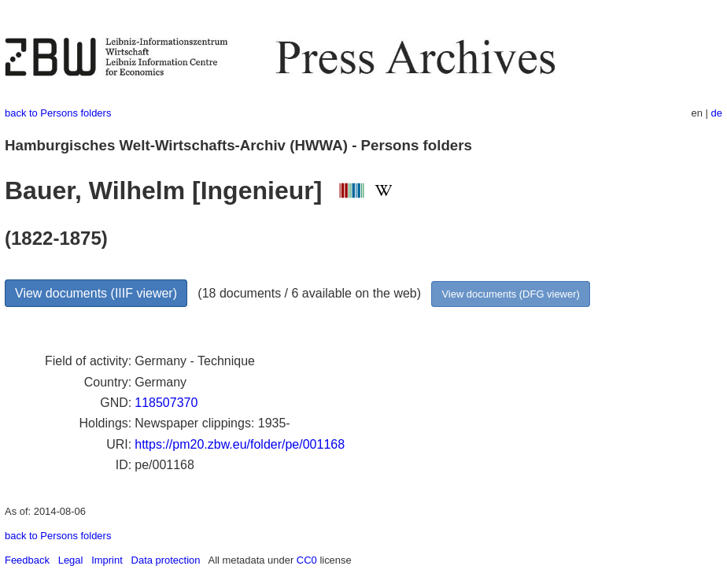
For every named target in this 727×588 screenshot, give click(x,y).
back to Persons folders (58, 113)
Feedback (27, 560)
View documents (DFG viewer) (510, 294)
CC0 (307, 560)
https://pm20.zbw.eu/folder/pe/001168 (240, 444)
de (717, 113)
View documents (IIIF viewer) (96, 293)
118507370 (166, 403)
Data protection (166, 560)
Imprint (107, 560)
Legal (71, 560)
